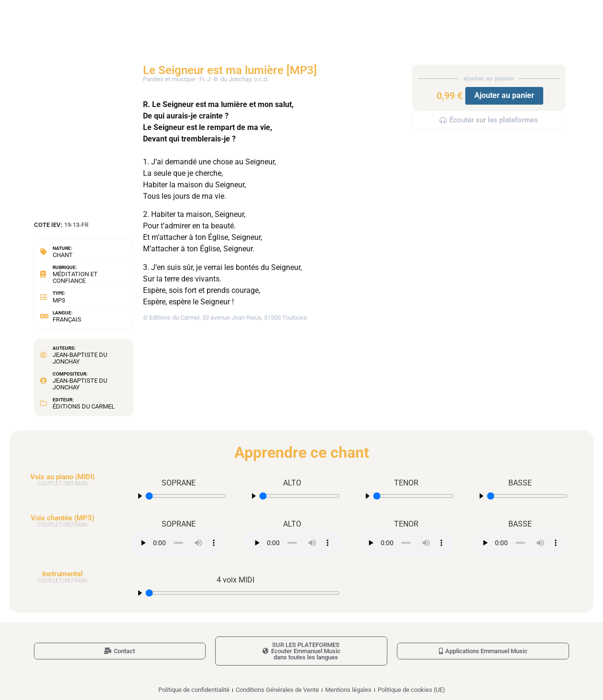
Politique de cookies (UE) (411, 690)
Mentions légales (348, 690)
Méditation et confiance (75, 277)
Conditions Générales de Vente (277, 690)
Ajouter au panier (504, 95)
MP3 (59, 300)
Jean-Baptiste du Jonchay (80, 358)
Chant (63, 255)
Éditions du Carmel (84, 406)
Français (67, 319)
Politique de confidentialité (194, 690)
